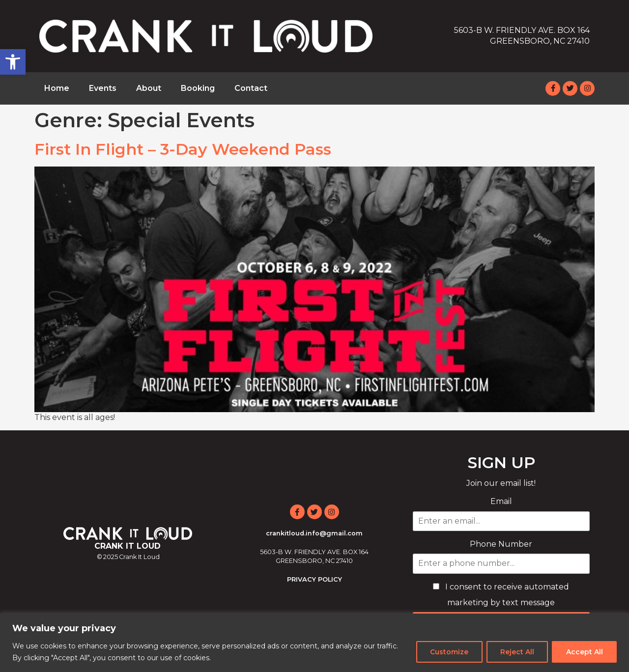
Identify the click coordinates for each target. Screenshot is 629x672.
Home (57, 88)
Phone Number (501, 544)
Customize (448, 652)
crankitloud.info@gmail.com (314, 533)
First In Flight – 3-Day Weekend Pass (183, 149)
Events (103, 88)
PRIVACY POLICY (314, 579)
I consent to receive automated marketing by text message (501, 595)
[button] (13, 62)
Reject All (516, 652)
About (149, 88)
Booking (198, 88)
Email (501, 501)
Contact (251, 88)
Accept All (584, 652)
